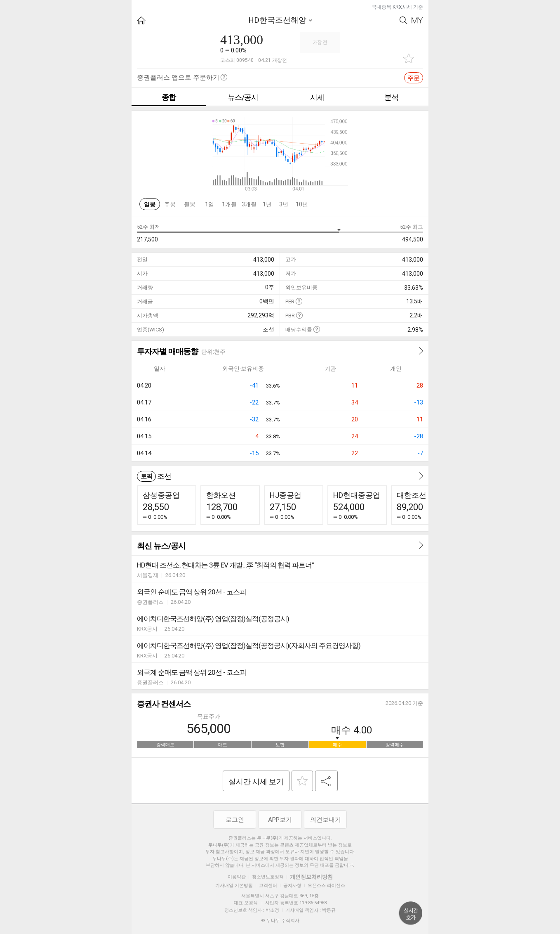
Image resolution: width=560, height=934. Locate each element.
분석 (391, 97)
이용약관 (237, 877)
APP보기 (280, 820)
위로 (411, 913)
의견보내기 (326, 820)
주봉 (170, 204)
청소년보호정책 (268, 877)
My (417, 20)
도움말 (299, 301)
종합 (169, 97)
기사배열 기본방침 (234, 886)
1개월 (229, 204)
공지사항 (292, 886)
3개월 (249, 204)
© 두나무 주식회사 (280, 921)
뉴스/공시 (243, 97)
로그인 (235, 820)
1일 (209, 204)
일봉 (150, 204)
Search (404, 20)
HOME (141, 20)
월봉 (190, 204)
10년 (302, 204)
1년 (267, 204)
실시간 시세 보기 (256, 781)
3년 (284, 204)
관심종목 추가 (409, 58)
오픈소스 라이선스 (326, 886)
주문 (414, 78)
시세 (317, 97)
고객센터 (268, 886)
